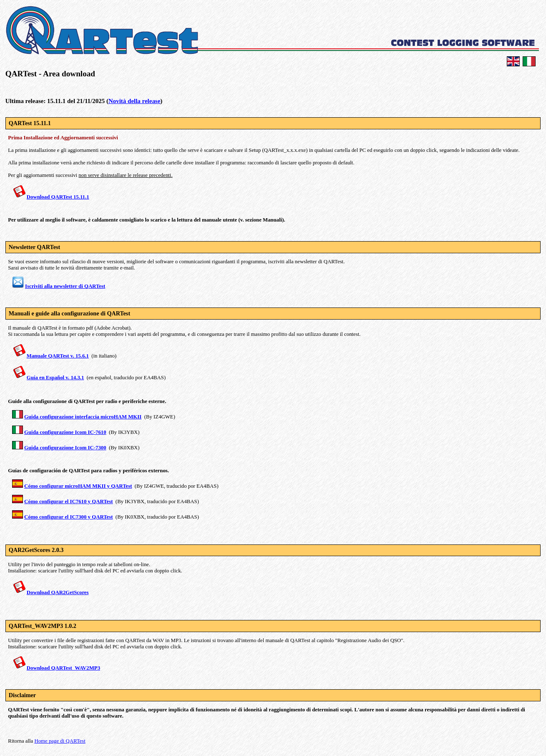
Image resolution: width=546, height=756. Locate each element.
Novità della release (134, 101)
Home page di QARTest (60, 741)
